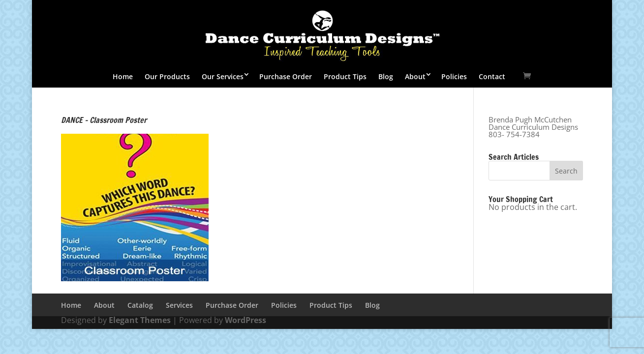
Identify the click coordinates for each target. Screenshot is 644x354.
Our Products (167, 76)
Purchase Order (286, 76)
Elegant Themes (140, 320)
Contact (492, 76)
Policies (454, 76)
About (415, 76)
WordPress (245, 320)
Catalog (140, 305)
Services (179, 305)
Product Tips (345, 76)
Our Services (223, 76)
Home (123, 76)
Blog (386, 76)
